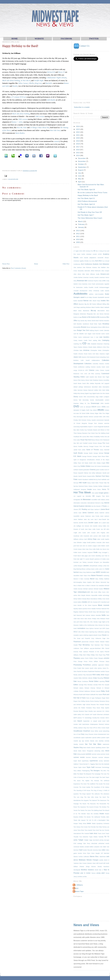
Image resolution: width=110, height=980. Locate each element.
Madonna (89, 572)
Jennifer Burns (83, 523)
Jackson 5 (97, 509)
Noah (75, 628)
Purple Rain (81, 668)
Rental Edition (94, 681)
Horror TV (106, 489)
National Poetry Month (86, 612)
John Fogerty (101, 533)
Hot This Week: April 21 (86, 198)
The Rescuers (91, 804)
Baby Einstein (93, 297)
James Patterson (86, 516)
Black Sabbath (105, 307)
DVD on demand (85, 407)
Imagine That (100, 496)
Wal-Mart (107, 853)
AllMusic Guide (95, 274)
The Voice (88, 810)
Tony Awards (88, 830)
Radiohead (91, 671)
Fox (104, 443)
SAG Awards (85, 715)
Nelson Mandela (96, 615)
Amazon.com (105, 274)
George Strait (97, 456)
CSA (82, 374)
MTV (99, 602)
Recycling (100, 678)
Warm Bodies (20, 133)
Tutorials (101, 837)
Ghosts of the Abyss (102, 460)
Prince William (93, 662)
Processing (78, 665)
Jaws (85, 519)
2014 (78, 155)
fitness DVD (99, 440)
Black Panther (96, 307)
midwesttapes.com (84, 592)
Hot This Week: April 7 (86, 215)
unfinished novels (104, 843)
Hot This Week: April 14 (86, 204)
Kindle (96, 552)
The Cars (104, 774)
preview (107, 658)
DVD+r (99, 407)
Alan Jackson (78, 267)
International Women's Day (95, 503)
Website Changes (92, 860)
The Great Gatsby (85, 787)
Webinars (82, 860)
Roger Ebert (105, 698)
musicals (106, 605)
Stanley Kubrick (79, 744)
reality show (100, 675)
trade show (93, 833)
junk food (76, 546)
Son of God (77, 734)
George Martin (88, 453)
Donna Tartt (77, 400)
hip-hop (76, 486)
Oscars (104, 635)
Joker (99, 539)
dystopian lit (77, 410)
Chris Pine (106, 347)
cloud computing (101, 357)
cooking (88, 367)
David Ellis (86, 383)
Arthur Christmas (94, 291)
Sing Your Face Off (89, 728)
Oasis (107, 628)
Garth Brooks (78, 453)
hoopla (89, 489)
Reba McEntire (83, 678)
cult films (91, 374)
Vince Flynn (87, 853)
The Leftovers (96, 794)
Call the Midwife (79, 334)
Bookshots (103, 317)
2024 (78, 126)
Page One (106, 638)
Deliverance (87, 387)
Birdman (89, 307)
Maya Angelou (87, 582)
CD (84, 343)
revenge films (83, 685)
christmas (86, 350)
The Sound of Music (93, 807)
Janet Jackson (105, 516)
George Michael (98, 453)
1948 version (40, 116)
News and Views (86, 925)
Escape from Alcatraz (96, 423)
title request (82, 820)
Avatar (107, 294)
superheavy (85, 761)
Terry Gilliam (77, 771)
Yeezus (93, 873)
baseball (80, 301)
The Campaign (96, 774)
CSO (86, 374)
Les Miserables (104, 562)
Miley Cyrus (102, 592)
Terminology (106, 767)
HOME (15, 39)
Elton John (102, 417)
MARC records (101, 572)
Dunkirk (107, 403)
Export (90, 427)
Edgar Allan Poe (100, 413)
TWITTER (94, 39)
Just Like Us (83, 546)
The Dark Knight (94, 777)
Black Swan (78, 311)
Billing (104, 304)
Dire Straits (106, 393)
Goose (99, 466)
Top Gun (102, 830)
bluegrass (76, 314)
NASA (89, 609)
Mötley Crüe (102, 599)
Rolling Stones (85, 701)
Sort (108, 734)
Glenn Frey (77, 466)
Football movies (88, 443)
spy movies (86, 741)
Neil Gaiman (86, 615)
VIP (102, 853)
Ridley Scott (105, 691)
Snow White (94, 731)
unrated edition (89, 847)
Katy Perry (89, 549)
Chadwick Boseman (97, 344)
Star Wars (97, 744)
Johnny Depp (92, 539)
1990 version (23, 119)
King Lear (38, 83)
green (98, 470)
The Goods (99, 784)
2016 (78, 150)
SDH (75, 721)
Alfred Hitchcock (96, 271)
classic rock (77, 357)
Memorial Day (105, 582)
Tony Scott (96, 830)
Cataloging (106, 340)
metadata (101, 586)
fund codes (82, 450)
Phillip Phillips (91, 655)
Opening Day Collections (97, 632)
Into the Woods (96, 506)
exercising (77, 427)
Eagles (83, 410)
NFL (88, 622)
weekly (101, 860)
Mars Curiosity (85, 579)
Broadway (106, 324)
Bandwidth (101, 297)
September (82, 167)
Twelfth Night (39, 81)
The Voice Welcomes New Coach (90, 218)
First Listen (77, 440)
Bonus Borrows (104, 314)
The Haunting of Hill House (82, 790)
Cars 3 (93, 337)
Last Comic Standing (95, 556)
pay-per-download (95, 648)
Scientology (88, 718)
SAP (91, 715)
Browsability (77, 327)
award (82, 297)
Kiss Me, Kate (22, 128)
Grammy (93, 470)
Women (94, 867)
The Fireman (95, 781)
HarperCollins (91, 476)
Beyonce (81, 304)
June (80, 176)
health (85, 483)
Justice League (92, 546)
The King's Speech (85, 794)
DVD (76, 406)
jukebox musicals (96, 543)
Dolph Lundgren (104, 397)
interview (88, 506)
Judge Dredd (86, 543)
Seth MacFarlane (84, 724)
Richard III (51, 72)
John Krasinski (85, 536)
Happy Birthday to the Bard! (20, 46)
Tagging (92, 764)
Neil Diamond (78, 615)
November (82, 161)
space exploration (86, 738)
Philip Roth (82, 655)
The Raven (83, 804)
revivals (95, 685)
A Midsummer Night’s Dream (56, 78)
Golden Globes (85, 466)
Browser (84, 327)
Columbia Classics (98, 364)
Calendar (106, 330)
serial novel (102, 721)
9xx (97, 251)
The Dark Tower (104, 777)
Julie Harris (106, 543)
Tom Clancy (77, 827)
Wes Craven (83, 863)
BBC (91, 301)
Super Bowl (77, 761)
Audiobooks (80, 294)
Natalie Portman (96, 609)
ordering (86, 635)
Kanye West (82, 549)
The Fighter (86, 781)
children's (100, 347)
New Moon (81, 619)
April (80, 182)
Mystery (76, 609)
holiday (100, 486)
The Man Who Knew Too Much (95, 797)
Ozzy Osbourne (96, 638)
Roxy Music (96, 708)
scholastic (106, 715)
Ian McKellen (87, 496)
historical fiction (83, 486)
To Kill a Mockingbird (99, 820)
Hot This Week (82, 492)
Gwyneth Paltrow (83, 473)
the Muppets (85, 800)
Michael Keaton (98, 589)
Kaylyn (76, 888)
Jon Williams (78, 885)
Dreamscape (95, 403)
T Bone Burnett (83, 764)
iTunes (104, 506)
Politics (91, 658)
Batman (86, 301)
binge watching (81, 307)
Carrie (103, 334)
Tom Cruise (84, 827)
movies (85, 602)
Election (86, 417)
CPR (86, 370)
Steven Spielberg (96, 748)
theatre (107, 814)
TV (105, 837)
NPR (104, 628)
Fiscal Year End (86, 440)
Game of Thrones (93, 450)
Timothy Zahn (105, 817)
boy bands (81, 321)
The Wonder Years (84, 814)
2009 (78, 242)
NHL (92, 622)
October (81, 164)
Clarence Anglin (104, 354)
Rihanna (76, 695)
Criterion (92, 370)
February (82, 224)
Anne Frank (92, 284)
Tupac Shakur (93, 837)
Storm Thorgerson (88, 751)
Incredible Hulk (96, 500)
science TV (81, 718)
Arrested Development (81, 291)
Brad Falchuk (100, 321)
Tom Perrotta (92, 827)
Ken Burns (103, 549)
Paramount (77, 642)
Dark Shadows (94, 380)
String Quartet (81, 754)
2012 (78, 233)
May (80, 179)
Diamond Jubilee (93, 390)
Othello (31, 83)
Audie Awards (105, 291)
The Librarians (105, 794)
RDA (94, 675)
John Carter (82, 533)
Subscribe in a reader (82, 107)
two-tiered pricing (98, 840)
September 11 (88, 721)
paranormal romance (88, 642)
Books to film (86, 317)
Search (80, 721)
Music (100, 605)
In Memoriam (86, 499)
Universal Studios (79, 847)
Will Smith (106, 863)
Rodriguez (98, 698)
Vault (81, 850)
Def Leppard (105, 383)
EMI (80, 420)
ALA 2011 (92, 261)
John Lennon (94, 536)
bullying (92, 330)
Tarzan (76, 767)
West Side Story (55, 130)
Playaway (77, 658)
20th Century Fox (88, 251)
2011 (78, 236)
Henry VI (61, 72)
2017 (78, 147)
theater (102, 814)
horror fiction (97, 490)
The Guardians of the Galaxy (100, 787)
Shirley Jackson (78, 728)
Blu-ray (93, 310)
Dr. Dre (87, 403)
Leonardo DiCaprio (93, 562)
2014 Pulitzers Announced (87, 201)
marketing (106, 576)
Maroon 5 (77, 579)
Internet (107, 503)
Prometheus (87, 665)
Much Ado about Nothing (11, 81)
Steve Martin (87, 748)
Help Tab (106, 483)
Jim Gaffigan (77, 526)
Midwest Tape (79, 891)
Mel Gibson (96, 582)
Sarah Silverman (98, 715)
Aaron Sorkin (81, 254)
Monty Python (78, 599)
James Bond (105, 509)
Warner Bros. (94, 857)
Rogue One (77, 701)
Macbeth (49, 83)
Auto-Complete (99, 294)
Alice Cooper (105, 271)
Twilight (81, 840)
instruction (84, 503)
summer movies (79, 757)
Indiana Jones (105, 500)
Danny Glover (85, 380)
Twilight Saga (88, 840)
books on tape (78, 317)
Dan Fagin (106, 377)
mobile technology (104, 595)
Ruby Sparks (105, 708)
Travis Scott (101, 834)
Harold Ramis (82, 476)
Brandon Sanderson (83, 324)
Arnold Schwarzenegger (102, 287)
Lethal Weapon (78, 566)
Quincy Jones (102, 668)
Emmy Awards (91, 420)
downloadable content (102, 400)
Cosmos (93, 367)
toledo (89, 823)
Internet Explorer (79, 506)
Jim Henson (86, 526)
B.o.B (87, 297)
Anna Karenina (83, 284)
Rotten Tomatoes (86, 708)
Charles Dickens (83, 347)
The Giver (84, 784)
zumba (85, 877)
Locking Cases (90, 569)
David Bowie (77, 383)
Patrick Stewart (100, 642)
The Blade (80, 774)
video (104, 850)
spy (80, 741)
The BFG (103, 771)
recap (95, 678)
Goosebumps (105, 466)
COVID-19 (81, 370)
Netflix (104, 615)
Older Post (66, 264)
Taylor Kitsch (82, 767)
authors (91, 294)
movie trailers (78, 602)
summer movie (105, 754)
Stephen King (78, 748)
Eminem (84, 420)
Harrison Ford (100, 476)
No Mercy (106, 625)
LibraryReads (93, 566)
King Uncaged (103, 552)
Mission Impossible (92, 595)
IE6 (93, 496)
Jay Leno (91, 519)
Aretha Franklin (89, 287)
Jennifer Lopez (93, 523)
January (81, 227)
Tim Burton (87, 817)
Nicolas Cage (97, 622)
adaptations (93, 258)
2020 (78, 138)
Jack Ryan (91, 509)
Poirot (87, 658)
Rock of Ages (90, 698)
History (91, 486)
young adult (101, 873)
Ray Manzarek (88, 675)
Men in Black (77, 586)
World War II (99, 870)
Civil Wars (96, 354)
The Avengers (95, 771)
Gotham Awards (78, 470)
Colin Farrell (85, 360)
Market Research (97, 576)
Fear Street (91, 433)
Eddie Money (90, 413)
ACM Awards (84, 258)
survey (101, 761)
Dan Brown (98, 377)
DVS (108, 407)
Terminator (98, 767)
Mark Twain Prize (85, 576)
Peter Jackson (84, 652)
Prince (86, 662)
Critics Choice (100, 370)
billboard (99, 304)
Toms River (81, 830)
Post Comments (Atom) (18, 268)
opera (81, 635)
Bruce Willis (102, 327)
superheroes (94, 761)
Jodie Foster (96, 529)
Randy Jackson (78, 675)
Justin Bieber (101, 546)
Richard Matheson (85, 691)
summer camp (96, 754)
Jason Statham (78, 519)
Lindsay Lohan (102, 566)
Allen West (86, 274)
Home (36, 264)
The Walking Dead (97, 810)
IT (101, 506)
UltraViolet (94, 843)
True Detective (84, 837)
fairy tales (76, 430)
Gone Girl (94, 466)
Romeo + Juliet (17, 122)
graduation (86, 470)
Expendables (84, 427)
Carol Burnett (96, 334)
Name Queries (83, 609)
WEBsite (39, 39)
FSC (101, 446)
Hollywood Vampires (80, 490)
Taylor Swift (90, 767)
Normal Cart (98, 628)
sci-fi (75, 718)
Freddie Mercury (83, 446)
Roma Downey (95, 701)
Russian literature (79, 711)
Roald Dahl (82, 695)
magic (94, 572)
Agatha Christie (84, 261)
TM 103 (89, 820)
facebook (106, 427)
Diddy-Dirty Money (79, 393)
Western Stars (91, 863)
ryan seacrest (98, 711)
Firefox (102, 437)
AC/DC (100, 254)
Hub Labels (95, 493)
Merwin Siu (95, 586)
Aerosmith (100, 258)
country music (101, 367)
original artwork (93, 635)
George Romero (87, 456)
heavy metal (91, 483)
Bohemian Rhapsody (86, 314)
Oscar (100, 635)
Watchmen (103, 857)
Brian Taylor (98, 324)
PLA (108, 655)
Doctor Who (83, 397)
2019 (78, 141)
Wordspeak (77, 870)
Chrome (81, 354)
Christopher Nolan (96, 350)
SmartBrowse (78, 731)
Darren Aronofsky (104, 380)
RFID (100, 685)
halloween (99, 473)
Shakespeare (13, 179)
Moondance (94, 599)
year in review (85, 873)
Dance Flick (77, 380)
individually (51, 100)
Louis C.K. (102, 569)
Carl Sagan (88, 334)
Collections (88, 364)
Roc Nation (99, 695)
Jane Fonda (96, 516)
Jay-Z (96, 519)
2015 (78, 153)
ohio (80, 632)
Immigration (77, 500)
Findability (97, 437)
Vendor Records (88, 850)
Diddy (107, 390)
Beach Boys (96, 301)
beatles (103, 301)
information (77, 503)
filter (88, 437)
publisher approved (98, 665)
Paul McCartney (84, 645)
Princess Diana (104, 662)
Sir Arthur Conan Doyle (102, 728)
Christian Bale (78, 350)
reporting (102, 681)
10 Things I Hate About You (40, 128)
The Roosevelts (101, 804)
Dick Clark (102, 390)
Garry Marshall (105, 450)
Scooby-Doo (96, 718)
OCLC (76, 632)
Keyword (90, 552)
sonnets (56, 141)
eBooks (101, 410)
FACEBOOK (66, 39)
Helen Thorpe (99, 483)
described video (97, 387)
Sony (83, 734)
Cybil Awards (90, 377)
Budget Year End (83, 330)
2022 (78, 132)
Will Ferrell (99, 863)
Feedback (76, 437)
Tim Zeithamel (96, 817)
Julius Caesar (23, 83)
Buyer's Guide (99, 330)
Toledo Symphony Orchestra (100, 824)
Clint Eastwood (91, 357)
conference (81, 367)
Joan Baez (88, 529)
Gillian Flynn (77, 463)
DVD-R (94, 407)
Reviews (90, 685)
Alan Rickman (87, 267)
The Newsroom (102, 800)
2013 (78, 231)
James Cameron (88, 513)
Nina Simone (99, 625)
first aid (107, 437)
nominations (81, 628)
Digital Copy (88, 393)
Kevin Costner (82, 552)
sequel (95, 721)
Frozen (97, 446)
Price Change (78, 662)
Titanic (75, 820)
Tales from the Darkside (102, 764)
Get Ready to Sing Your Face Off (90, 212)
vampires (97, 847)
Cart (97, 337)
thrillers (81, 817)
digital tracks (96, 393)
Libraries (86, 566)
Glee (108, 463)
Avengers (77, 297)
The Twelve (81, 810)
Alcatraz (94, 267)
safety (79, 715)
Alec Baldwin (102, 267)
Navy (94, 612)
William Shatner (79, 867)
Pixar (104, 655)
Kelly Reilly (96, 549)
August (81, 170)
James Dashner (99, 513)
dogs (97, 397)
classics (84, 357)
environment (100, 420)
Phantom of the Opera (96, 652)
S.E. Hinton (106, 711)
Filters (92, 437)
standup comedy (104, 741)
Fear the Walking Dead (102, 433)
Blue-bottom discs (103, 311)
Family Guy (83, 430)
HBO (80, 483)
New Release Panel (103, 619)
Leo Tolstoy (83, 562)
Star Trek (88, 744)
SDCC (107, 718)
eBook (95, 410)
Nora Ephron (90, 628)
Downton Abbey (79, 403)
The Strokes (103, 807)
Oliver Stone (85, 632)
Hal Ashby (92, 473)
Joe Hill (103, 529)
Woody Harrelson (103, 867)
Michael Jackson (88, 589)
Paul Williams (85, 648)
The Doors (77, 781)
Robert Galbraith (91, 695)
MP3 (89, 602)
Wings (88, 867)
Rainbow (97, 671)
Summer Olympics (92, 757)
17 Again (76, 251)
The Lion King (78, 797)
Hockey (95, 486)
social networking (104, 731)
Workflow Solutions (87, 870)
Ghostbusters (91, 460)
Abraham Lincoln (91, 254)
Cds (89, 344)
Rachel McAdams (82, 671)
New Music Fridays (90, 619)
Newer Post (6, 264)
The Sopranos (82, 807)
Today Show (82, 824)
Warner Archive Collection (81, 857)
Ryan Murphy (89, 711)
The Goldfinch (91, 784)
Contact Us (82, 46)
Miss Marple (82, 595)
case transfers (104, 337)
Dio (101, 393)
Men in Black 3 (86, 586)
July (80, 173)
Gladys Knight (101, 463)
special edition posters (99, 738)
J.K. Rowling (83, 509)
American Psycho (93, 281)
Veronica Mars (97, 850)
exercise (107, 423)
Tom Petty (99, 827)
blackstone (86, 311)
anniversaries (100, 284)
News (85, 622)
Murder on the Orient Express (87, 605)
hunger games (104, 493)
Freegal (91, 446)
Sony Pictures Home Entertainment (96, 734)
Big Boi (87, 304)
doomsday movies (88, 400)
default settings (78, 387)
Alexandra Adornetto (84, 271)
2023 (78, 129)
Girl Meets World (87, 463)
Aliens (79, 274)
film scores (83, 437)
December (82, 158)
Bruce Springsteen (92, 327)
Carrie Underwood (84, 337)
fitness (93, 440)
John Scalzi (102, 536)
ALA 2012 (99, 261)
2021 (78, 135)
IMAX (108, 496)
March (81, 221)
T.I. (89, 764)
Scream (102, 718)
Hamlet (15, 86)
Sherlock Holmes (104, 724)
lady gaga (84, 556)
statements (106, 744)
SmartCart (87, 731)
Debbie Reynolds (95, 383)
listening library (81, 569)
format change (97, 443)
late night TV (81, 559)
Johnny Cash (83, 539)
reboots (90, 678)
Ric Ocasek (106, 685)
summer (88, 754)
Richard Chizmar (90, 688)
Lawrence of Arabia (100, 559)
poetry (82, 658)
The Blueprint (87, 774)
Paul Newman (95, 645)
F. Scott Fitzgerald (98, 427)
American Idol (82, 281)
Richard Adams (78, 688)
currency (98, 374)
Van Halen (103, 847)
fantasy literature (82, 433)
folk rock (79, 443)
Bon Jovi (96, 314)
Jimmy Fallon (102, 526)
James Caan (78, 513)
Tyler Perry (87, 843)
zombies (80, 877)
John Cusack (91, 533)
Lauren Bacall (89, 559)
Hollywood (106, 486)
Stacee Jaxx (94, 741)
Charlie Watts (92, 347)
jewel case (106, 523)
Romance (102, 701)
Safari (75, 715)
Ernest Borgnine (82, 423)
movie (107, 599)
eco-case (76, 413)
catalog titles (97, 340)
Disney (76, 397)
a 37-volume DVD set (18, 97)
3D (94, 251)
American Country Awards (91, 277)
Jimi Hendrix (94, 526)
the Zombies (95, 814)
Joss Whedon (78, 543)
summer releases (104, 757)
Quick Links (93, 668)
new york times (78, 622)
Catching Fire (78, 344)
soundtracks (77, 738)
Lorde (97, 569)
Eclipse (107, 410)
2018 (78, 144)
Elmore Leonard (94, 417)
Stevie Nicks (77, 751)
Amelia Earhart (78, 277)
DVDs (104, 407)
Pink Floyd (99, 655)
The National (93, 800)
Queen (87, 668)
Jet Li (100, 523)
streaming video (99, 751)
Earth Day (89, 410)
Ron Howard (100, 705)
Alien (75, 274)
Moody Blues (86, 599)
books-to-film (95, 317)
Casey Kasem (78, 340)
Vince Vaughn (96, 853)
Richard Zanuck (96, 691)
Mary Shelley (99, 579)
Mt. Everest (94, 602)
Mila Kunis (94, 592)
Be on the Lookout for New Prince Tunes (92, 192)
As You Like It (25, 81)
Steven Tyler (105, 748)
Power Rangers (99, 658)
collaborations (96, 360)
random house (105, 671)
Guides (102, 470)
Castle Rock (88, 340)
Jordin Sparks (105, 539)
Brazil (92, 324)
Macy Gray (83, 572)
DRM (102, 403)
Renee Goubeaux (83, 681)
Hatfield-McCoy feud (95, 480)
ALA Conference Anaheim (90, 264)
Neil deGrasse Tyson (103, 612)
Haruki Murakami (83, 480)
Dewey (85, 390)
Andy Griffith (102, 281)
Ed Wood (82, 413)
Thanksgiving (86, 771)
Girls (95, 463)
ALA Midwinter (104, 264)
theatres (76, 817)
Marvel (92, 579)
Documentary (91, 397)
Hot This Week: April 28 (86, 189)
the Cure (86, 777)
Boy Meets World (90, 321)
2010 (78, 239)
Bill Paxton (93, 304)
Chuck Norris (88, 354)
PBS (103, 648)
